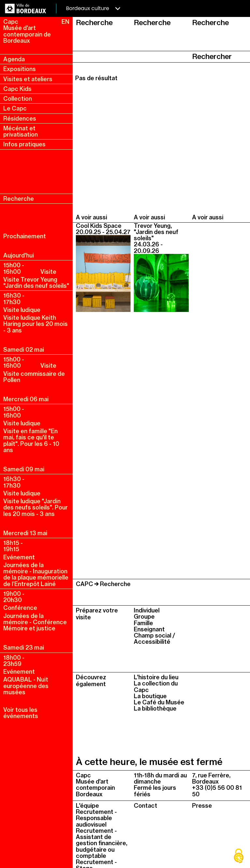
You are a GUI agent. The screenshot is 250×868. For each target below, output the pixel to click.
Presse (202, 806)
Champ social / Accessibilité (154, 639)
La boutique (150, 696)
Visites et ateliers (28, 79)
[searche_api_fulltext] (132, 57)
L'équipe (87, 806)
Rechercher (212, 56)
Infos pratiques (24, 144)
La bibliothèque (155, 708)
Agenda (14, 59)
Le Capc (15, 108)
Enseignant (149, 629)
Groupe (144, 617)
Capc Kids (17, 89)
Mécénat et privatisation (21, 131)
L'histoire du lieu (156, 677)
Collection (18, 99)
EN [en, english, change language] (65, 22)
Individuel (147, 610)
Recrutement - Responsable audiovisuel (96, 818)
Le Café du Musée (159, 702)
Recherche (19, 199)
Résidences (20, 118)
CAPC (84, 584)
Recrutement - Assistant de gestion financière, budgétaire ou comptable (102, 843)
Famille (143, 623)
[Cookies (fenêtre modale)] (239, 857)
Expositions (20, 69)
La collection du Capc (156, 686)
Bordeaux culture (93, 8)
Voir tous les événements (21, 713)
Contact (146, 806)
